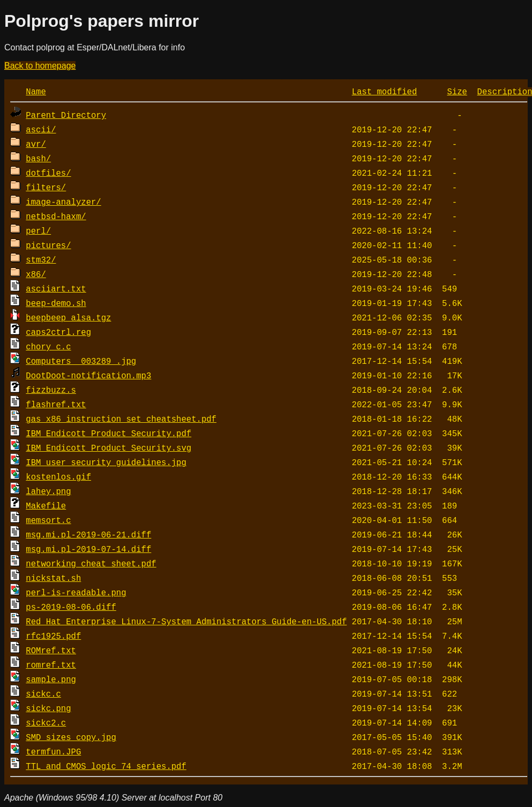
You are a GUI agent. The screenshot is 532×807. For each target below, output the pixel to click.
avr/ (36, 144)
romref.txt (51, 664)
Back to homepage (40, 66)
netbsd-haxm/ (56, 216)
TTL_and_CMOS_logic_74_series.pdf (106, 766)
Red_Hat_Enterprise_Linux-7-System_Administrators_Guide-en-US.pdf (186, 621)
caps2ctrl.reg (58, 332)
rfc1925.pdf (53, 636)
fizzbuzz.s (51, 390)
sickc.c (43, 693)
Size (457, 91)
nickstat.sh (53, 578)
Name (36, 91)
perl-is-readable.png (76, 592)
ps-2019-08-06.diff (71, 607)
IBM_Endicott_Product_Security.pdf (108, 433)
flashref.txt (56, 404)
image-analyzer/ (63, 201)
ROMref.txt (51, 650)
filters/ (46, 187)
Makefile (46, 505)
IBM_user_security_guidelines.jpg (106, 462)
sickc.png (48, 708)
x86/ (36, 274)
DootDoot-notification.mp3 (88, 375)
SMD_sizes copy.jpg (71, 737)
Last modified (385, 91)
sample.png (51, 679)
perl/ (38, 230)
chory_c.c (48, 346)
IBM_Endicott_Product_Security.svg (108, 447)
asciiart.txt (56, 288)
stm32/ (41, 259)
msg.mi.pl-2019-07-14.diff (88, 549)
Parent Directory (66, 115)
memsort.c (48, 520)
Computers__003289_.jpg (81, 361)
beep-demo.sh (56, 303)
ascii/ (41, 129)
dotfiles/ (48, 173)
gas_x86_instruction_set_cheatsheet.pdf (121, 419)
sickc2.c (46, 722)
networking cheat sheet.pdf (91, 563)
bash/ (38, 158)
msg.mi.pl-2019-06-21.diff (88, 534)
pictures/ (48, 245)
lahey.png (48, 491)
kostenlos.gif (58, 476)
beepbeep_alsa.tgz (68, 317)
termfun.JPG (53, 751)
